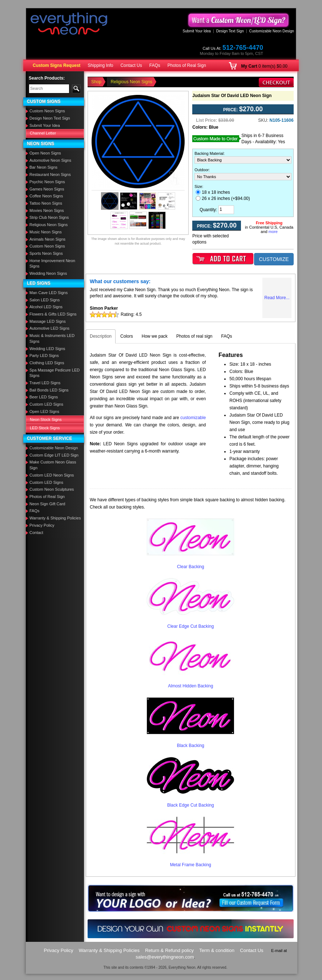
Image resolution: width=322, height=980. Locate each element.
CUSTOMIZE (274, 259)
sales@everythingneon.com (165, 957)
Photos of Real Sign (187, 65)
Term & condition (217, 950)
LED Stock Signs (45, 428)
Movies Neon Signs (47, 210)
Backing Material (209, 153)
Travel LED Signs (45, 383)
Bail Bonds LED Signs (49, 390)
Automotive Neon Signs (50, 160)
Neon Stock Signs (46, 419)
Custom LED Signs (46, 404)
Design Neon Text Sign (50, 118)
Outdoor (202, 170)
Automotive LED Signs (49, 328)
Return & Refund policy (169, 950)
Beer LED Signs (44, 397)
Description (101, 336)
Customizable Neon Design (272, 31)
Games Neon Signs (47, 189)
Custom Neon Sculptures (52, 489)
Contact (36, 533)
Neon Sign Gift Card (47, 504)
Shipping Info (100, 65)
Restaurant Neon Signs (50, 174)
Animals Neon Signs (47, 239)
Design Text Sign (230, 31)
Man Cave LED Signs (49, 293)
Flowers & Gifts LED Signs (53, 314)
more (273, 232)
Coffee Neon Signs (46, 196)
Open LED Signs (44, 411)
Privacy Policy (42, 525)
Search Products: (47, 78)
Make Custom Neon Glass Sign (53, 465)
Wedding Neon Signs (48, 273)
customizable (193, 418)
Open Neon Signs (45, 153)
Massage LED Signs (48, 321)
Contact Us (131, 65)
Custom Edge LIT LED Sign (54, 455)
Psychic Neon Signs (47, 182)
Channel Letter (43, 133)
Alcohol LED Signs (46, 307)
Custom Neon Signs (47, 111)
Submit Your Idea (197, 31)
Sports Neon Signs (46, 253)
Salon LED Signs (45, 300)
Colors (127, 336)
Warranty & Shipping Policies (55, 518)
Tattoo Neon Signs (46, 203)
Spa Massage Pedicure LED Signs (55, 373)
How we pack (155, 336)
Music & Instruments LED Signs (52, 338)
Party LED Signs (44, 356)
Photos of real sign (194, 336)
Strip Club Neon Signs (49, 217)
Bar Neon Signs (43, 167)
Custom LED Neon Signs (52, 475)
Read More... (277, 298)
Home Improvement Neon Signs (52, 264)
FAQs (155, 65)
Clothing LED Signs (47, 363)
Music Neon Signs (46, 232)
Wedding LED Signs (47, 349)
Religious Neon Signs (49, 225)
